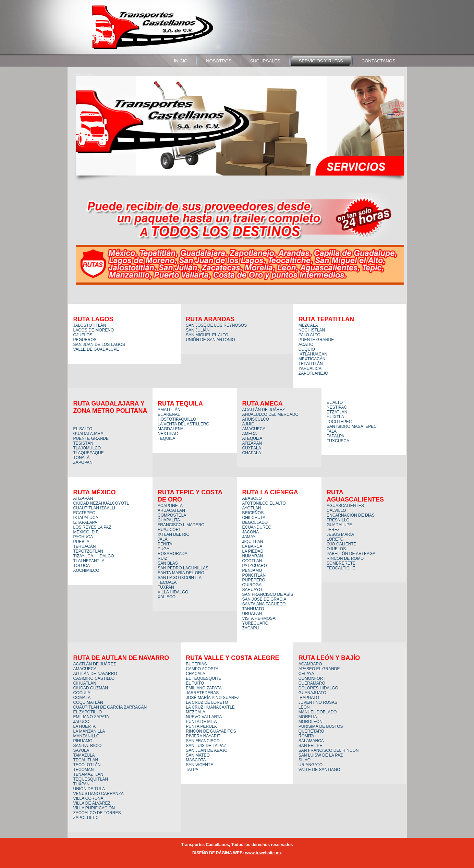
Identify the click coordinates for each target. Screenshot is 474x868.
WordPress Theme (242, 861)
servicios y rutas (321, 61)
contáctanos (379, 61)
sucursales (265, 61)
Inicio (181, 61)
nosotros (219, 61)
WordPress (212, 861)
